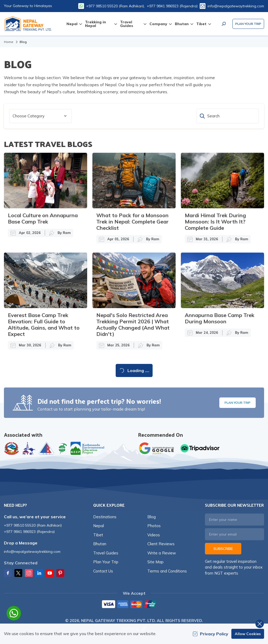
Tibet (98, 535)
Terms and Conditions (167, 571)
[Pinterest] (60, 573)
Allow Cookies (248, 634)
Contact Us (103, 571)
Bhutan (100, 544)
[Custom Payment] (134, 605)
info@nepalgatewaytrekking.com (236, 6)
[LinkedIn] (39, 573)
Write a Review (162, 553)
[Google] (158, 448)
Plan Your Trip (248, 24)
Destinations (105, 517)
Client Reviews (161, 544)
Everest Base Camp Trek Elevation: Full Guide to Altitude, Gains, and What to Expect (44, 324)
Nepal (99, 526)
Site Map (155, 562)
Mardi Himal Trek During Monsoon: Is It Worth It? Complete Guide (215, 222)
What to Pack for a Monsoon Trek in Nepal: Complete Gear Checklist (132, 222)
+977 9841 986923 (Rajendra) (172, 6)
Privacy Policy (210, 634)
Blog (152, 517)
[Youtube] (50, 573)
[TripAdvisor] (200, 448)
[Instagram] (29, 573)
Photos (154, 526)
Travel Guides (106, 553)
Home (9, 42)
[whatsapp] (14, 613)
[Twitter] (18, 573)
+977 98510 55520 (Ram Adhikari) (33, 525)
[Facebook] (8, 573)
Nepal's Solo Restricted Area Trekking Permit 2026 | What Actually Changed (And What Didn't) (133, 324)
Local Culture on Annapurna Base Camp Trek (43, 218)
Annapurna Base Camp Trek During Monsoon (220, 318)
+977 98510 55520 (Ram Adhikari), (115, 6)
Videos (154, 535)
